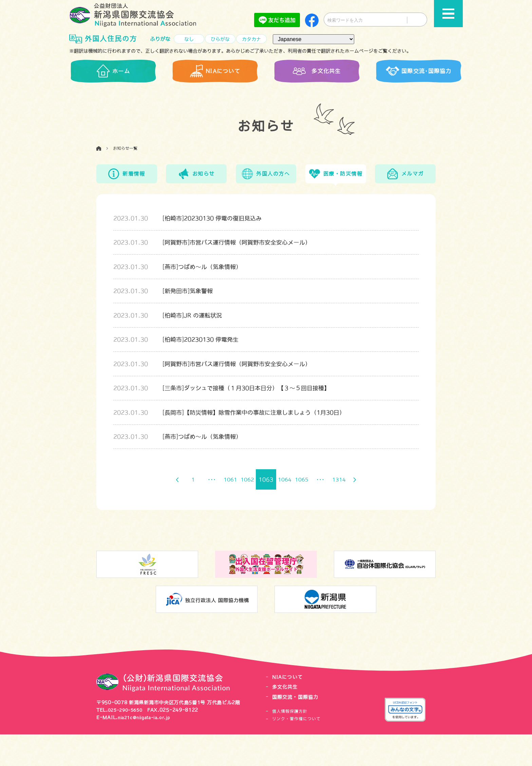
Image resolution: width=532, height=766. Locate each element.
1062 (246, 511)
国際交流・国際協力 (297, 728)
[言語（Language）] (313, 39)
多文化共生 (286, 719)
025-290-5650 (127, 742)
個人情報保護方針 (290, 743)
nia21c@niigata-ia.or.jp (148, 749)
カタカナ (251, 39)
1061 (225, 511)
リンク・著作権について (296, 751)
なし (189, 39)
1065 (307, 511)
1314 (347, 511)
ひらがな (220, 39)
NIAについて (288, 709)
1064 (286, 511)
